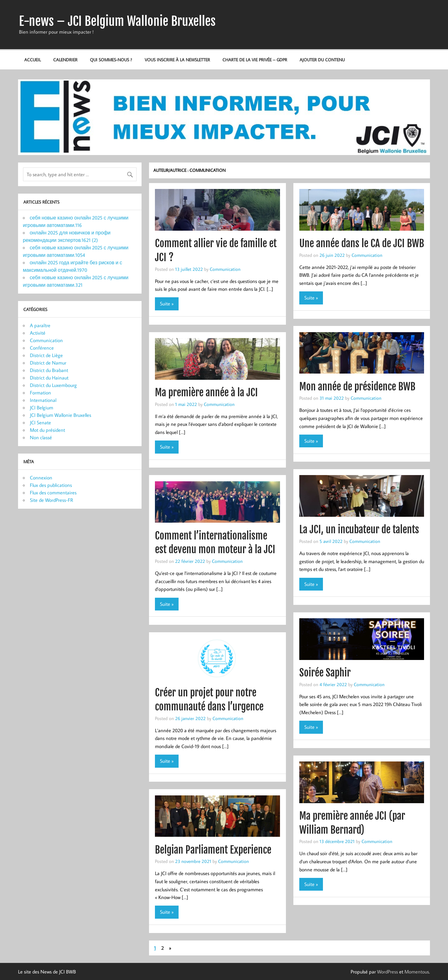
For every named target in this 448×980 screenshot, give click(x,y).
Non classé (41, 437)
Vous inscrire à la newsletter (177, 60)
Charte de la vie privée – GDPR (255, 60)
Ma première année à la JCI (206, 393)
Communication (225, 269)
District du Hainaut (49, 378)
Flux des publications (51, 485)
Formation (40, 393)
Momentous (417, 972)
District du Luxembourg (53, 385)
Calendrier (65, 60)
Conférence (42, 348)
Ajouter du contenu (322, 60)
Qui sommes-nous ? (111, 60)
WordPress (387, 972)
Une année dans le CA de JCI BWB (362, 243)
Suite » (167, 304)
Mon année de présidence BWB (357, 387)
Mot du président (47, 430)
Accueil (33, 60)
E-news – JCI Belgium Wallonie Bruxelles (117, 21)
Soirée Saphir (325, 673)
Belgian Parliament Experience (213, 850)
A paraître (40, 325)
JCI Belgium (42, 408)
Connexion (41, 478)
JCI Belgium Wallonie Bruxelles (61, 415)
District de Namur (48, 363)
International (43, 400)
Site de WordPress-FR (51, 500)
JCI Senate (40, 422)
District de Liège (46, 355)
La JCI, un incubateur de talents (359, 530)
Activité (38, 333)
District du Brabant (49, 370)
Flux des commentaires (53, 492)
